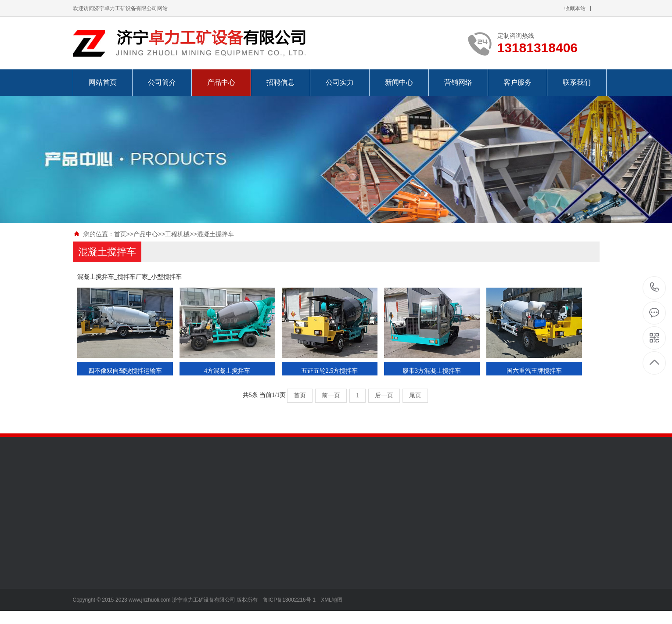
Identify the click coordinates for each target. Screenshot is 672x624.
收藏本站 (575, 8)
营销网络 (458, 82)
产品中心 (221, 82)
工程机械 (177, 234)
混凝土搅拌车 (216, 234)
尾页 (415, 395)
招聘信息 (280, 82)
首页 (120, 234)
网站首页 (103, 82)
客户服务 (517, 82)
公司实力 (340, 82)
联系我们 (577, 82)
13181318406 (655, 287)
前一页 (331, 395)
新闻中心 (399, 82)
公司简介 (162, 82)
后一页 (384, 395)
